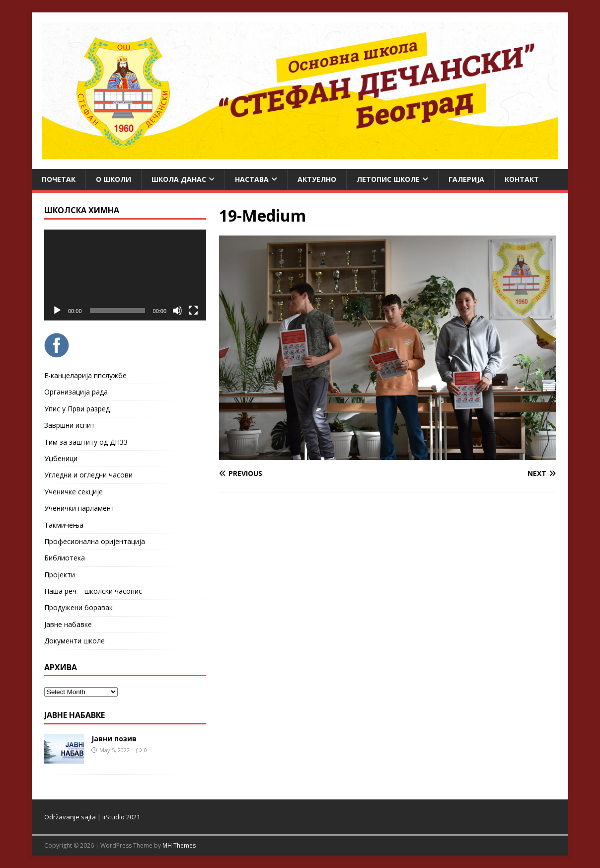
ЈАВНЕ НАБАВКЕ (75, 715)
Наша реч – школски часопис (93, 591)
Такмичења (64, 525)
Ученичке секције (74, 492)
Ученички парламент (79, 508)
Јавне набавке (68, 624)
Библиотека (65, 558)
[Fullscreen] (193, 311)
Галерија (466, 179)
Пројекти (60, 575)
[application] (125, 275)
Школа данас (179, 179)
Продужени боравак (78, 607)
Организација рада (76, 392)
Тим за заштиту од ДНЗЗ (86, 442)
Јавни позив (114, 739)
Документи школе (75, 641)
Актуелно (317, 179)
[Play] (57, 311)
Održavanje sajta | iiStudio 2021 (92, 817)
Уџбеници (61, 458)
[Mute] (177, 311)
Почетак (59, 179)
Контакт (522, 179)
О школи (113, 179)
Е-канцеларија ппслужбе (85, 375)
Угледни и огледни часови (88, 475)
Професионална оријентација (95, 541)
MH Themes (179, 845)
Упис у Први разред (77, 409)
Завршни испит (70, 425)
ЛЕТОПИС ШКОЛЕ (388, 179)
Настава (252, 179)
